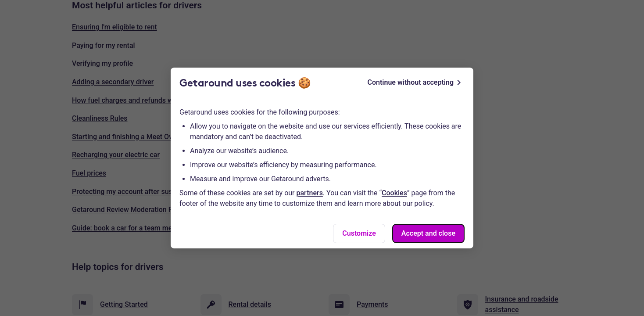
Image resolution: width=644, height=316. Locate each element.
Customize (359, 233)
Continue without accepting (416, 83)
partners (310, 193)
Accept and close (428, 233)
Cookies (394, 193)
